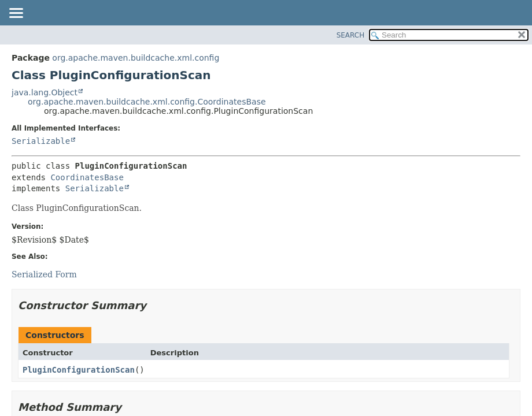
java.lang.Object (45, 92)
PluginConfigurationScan (79, 370)
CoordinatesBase (87, 177)
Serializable (41, 141)
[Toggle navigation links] (16, 14)
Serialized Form (44, 274)
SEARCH (351, 35)
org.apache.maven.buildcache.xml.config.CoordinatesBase (147, 102)
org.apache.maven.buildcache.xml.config (136, 58)
